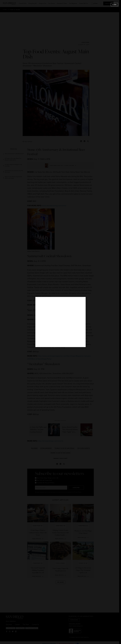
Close (114, 5)
